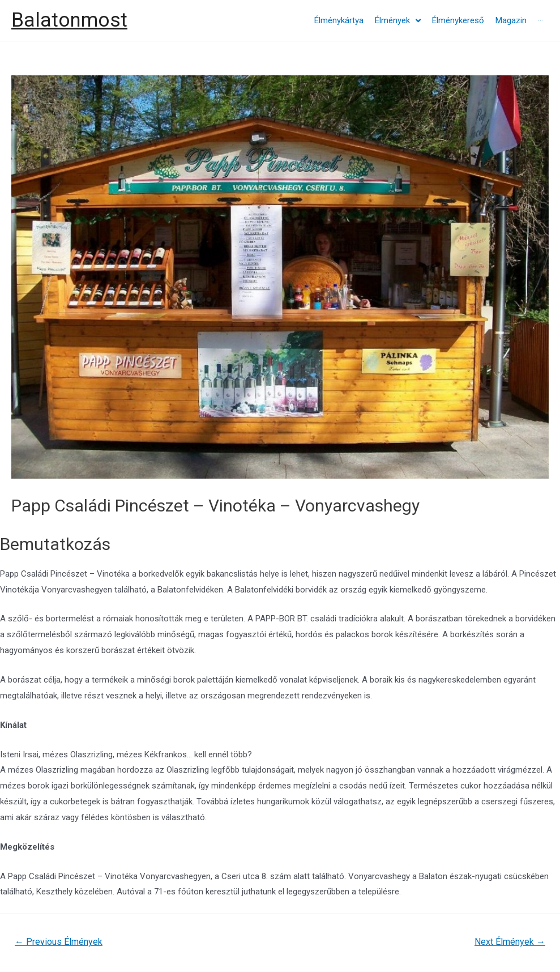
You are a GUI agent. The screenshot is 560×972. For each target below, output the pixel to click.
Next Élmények (510, 942)
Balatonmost (69, 20)
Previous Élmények (59, 942)
